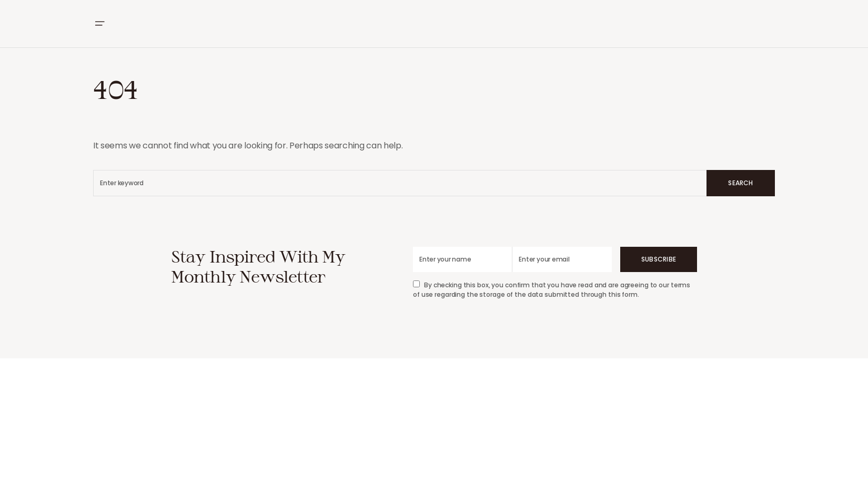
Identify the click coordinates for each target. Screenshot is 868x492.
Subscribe (659, 259)
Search (740, 183)
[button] (99, 24)
